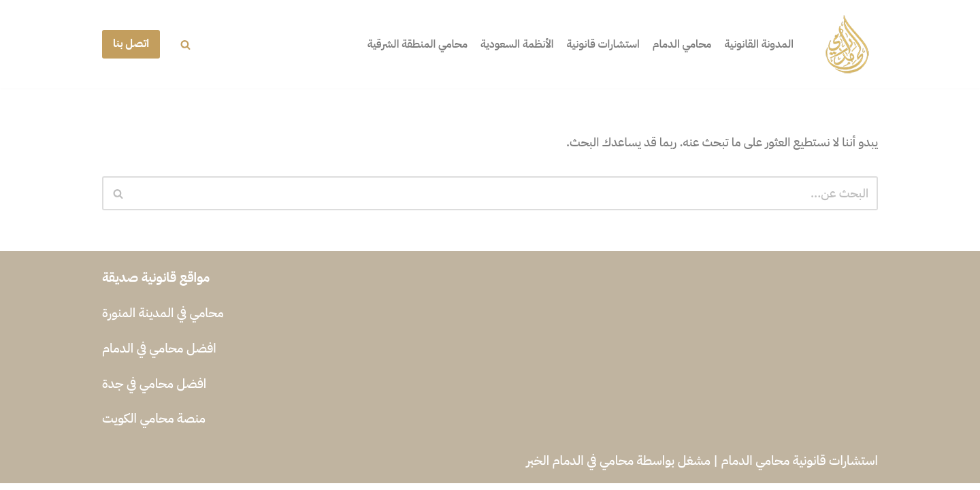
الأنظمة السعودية (501, 44)
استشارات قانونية (592, 44)
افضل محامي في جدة (154, 390)
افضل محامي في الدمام (159, 355)
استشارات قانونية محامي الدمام (800, 467)
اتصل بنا (131, 44)
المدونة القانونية (757, 44)
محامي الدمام (675, 44)
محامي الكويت (138, 425)
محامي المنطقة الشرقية (396, 44)
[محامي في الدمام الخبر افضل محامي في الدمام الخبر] (847, 44)
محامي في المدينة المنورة (163, 320)
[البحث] (185, 45)
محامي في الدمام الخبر (580, 467)
